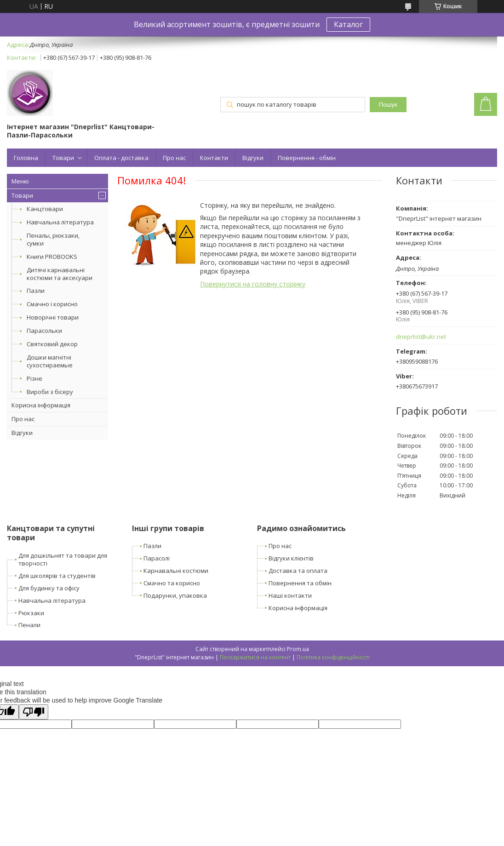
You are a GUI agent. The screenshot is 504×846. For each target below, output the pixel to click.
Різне (34, 378)
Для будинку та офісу (49, 588)
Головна (26, 158)
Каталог (348, 24)
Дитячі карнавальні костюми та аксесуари (60, 274)
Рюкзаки (31, 613)
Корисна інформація (41, 405)
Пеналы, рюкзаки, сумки (53, 239)
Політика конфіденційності (333, 657)
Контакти (214, 158)
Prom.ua (298, 649)
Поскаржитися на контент (255, 657)
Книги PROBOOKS (52, 257)
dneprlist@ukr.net (421, 337)
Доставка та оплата (298, 571)
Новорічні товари (53, 317)
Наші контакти (290, 595)
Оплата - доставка (121, 158)
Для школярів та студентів (57, 576)
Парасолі (157, 558)
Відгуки (253, 158)
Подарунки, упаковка (175, 595)
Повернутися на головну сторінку (253, 284)
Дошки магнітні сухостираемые (50, 361)
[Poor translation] (34, 712)
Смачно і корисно (52, 304)
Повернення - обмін (307, 158)
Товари (63, 158)
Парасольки (44, 331)
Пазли (36, 291)
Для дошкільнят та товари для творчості (63, 559)
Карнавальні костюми (176, 571)
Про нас (174, 158)
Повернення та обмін (300, 583)
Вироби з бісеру (50, 392)
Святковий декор (52, 344)
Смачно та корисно (172, 583)
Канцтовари (45, 209)
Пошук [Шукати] (388, 105)
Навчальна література (60, 222)
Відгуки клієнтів (291, 558)
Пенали (29, 625)
